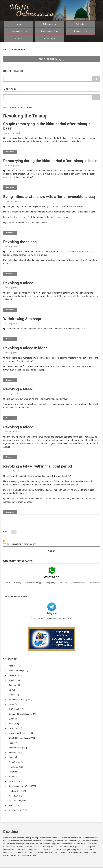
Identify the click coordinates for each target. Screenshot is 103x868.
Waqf (13, 757)
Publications (50, 38)
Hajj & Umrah (16, 709)
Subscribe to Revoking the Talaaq (4, 541)
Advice (14, 777)
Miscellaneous (18, 801)
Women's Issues (18, 748)
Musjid (14, 695)
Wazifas (14, 781)
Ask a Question (50, 24)
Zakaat (14, 704)
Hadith (14, 724)
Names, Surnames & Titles (22, 786)
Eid (12, 690)
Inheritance (16, 767)
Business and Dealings (21, 733)
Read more (12, 152)
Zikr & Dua (15, 728)
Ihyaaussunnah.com (50, 31)
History (14, 806)
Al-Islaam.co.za (81, 31)
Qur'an (14, 719)
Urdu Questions (18, 810)
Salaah (14, 680)
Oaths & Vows (17, 762)
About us (19, 38)
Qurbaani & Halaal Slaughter (23, 714)
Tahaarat (15, 675)
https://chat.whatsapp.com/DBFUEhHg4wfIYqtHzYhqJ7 (77, 583)
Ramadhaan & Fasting (20, 700)
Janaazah (15, 753)
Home (19, 24)
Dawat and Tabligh (18, 671)
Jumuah (14, 685)
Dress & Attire (17, 796)
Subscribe (81, 24)
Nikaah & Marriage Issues (22, 738)
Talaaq (12, 107)
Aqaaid (14, 666)
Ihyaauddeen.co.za (19, 31)
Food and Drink (17, 791)
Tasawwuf (15, 772)
